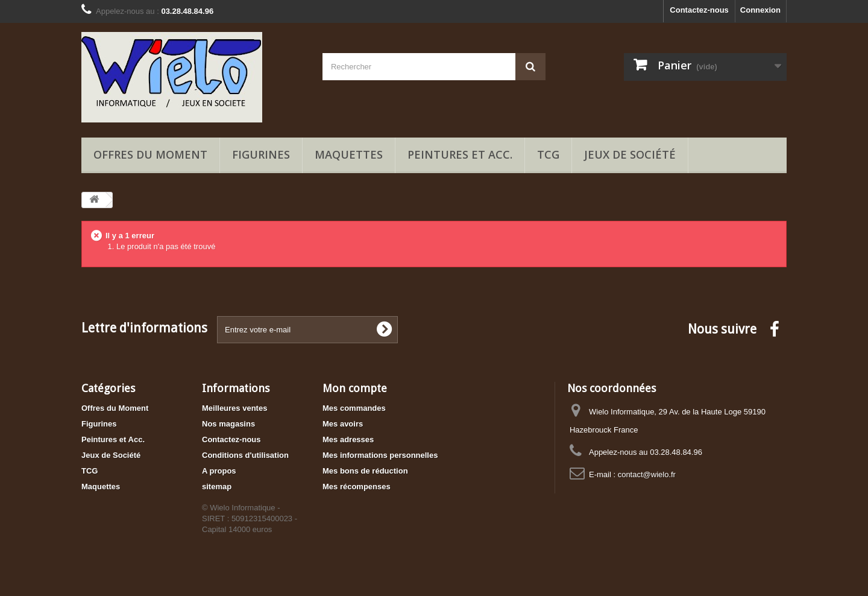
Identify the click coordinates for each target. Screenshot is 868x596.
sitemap (217, 487)
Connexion (760, 10)
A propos (219, 471)
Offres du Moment (150, 154)
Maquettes (349, 154)
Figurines (261, 154)
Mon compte (355, 388)
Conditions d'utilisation (245, 455)
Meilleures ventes (234, 408)
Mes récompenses (357, 487)
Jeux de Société (630, 154)
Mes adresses (348, 439)
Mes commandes (354, 408)
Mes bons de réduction (365, 471)
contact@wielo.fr (647, 474)
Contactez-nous (699, 10)
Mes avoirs (343, 424)
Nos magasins (228, 424)
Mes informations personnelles (380, 455)
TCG (548, 154)
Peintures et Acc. (460, 154)
